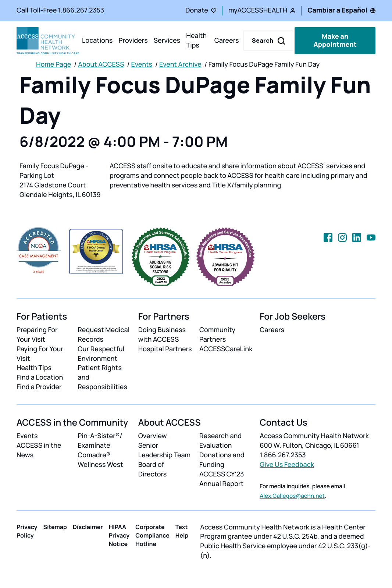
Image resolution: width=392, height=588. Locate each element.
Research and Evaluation (220, 441)
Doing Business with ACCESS (162, 335)
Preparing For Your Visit (37, 335)
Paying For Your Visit (40, 354)
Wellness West (100, 465)
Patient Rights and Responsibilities (102, 377)
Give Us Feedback (287, 465)
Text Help (182, 531)
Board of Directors (153, 469)
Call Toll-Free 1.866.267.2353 (60, 10)
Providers (133, 41)
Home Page (54, 64)
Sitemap (55, 527)
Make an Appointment (335, 41)
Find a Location (40, 377)
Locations (97, 41)
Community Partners (217, 335)
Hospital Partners (165, 349)
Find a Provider (39, 387)
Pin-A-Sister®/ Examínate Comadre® (100, 446)
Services (167, 41)
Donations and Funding (222, 460)
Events (142, 64)
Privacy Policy (27, 531)
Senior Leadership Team (165, 450)
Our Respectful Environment (101, 354)
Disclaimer (88, 527)
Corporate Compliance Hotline (152, 535)
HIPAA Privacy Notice (119, 535)
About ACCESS (101, 64)
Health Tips (196, 41)
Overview (153, 436)
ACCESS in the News (39, 450)
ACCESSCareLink (226, 349)
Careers (227, 41)
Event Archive (180, 64)
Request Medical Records (104, 335)
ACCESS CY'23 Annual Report (222, 479)
